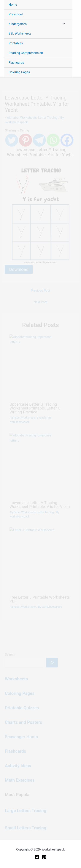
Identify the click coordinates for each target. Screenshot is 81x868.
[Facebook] (37, 857)
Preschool (16, 14)
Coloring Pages (19, 72)
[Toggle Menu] (63, 24)
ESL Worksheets (20, 33)
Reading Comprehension (26, 53)
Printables (16, 43)
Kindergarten (18, 24)
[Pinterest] (44, 857)
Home (13, 5)
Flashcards (16, 63)
